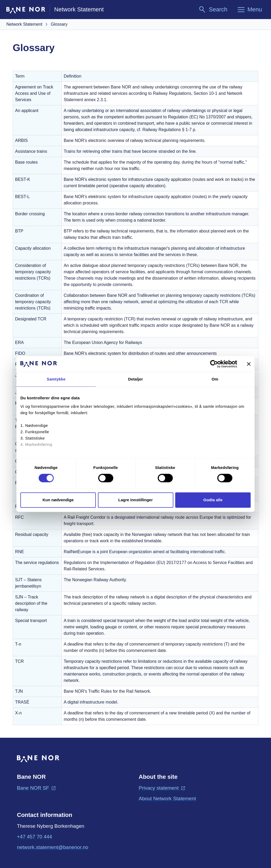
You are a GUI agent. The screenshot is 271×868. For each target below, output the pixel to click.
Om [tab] (215, 379)
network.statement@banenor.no (53, 847)
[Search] (213, 10)
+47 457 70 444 (35, 837)
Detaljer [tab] (135, 379)
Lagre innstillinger (135, 500)
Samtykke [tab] (56, 379)
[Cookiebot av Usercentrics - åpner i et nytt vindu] (214, 364)
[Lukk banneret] (249, 364)
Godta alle (213, 500)
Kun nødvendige (58, 500)
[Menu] (249, 10)
